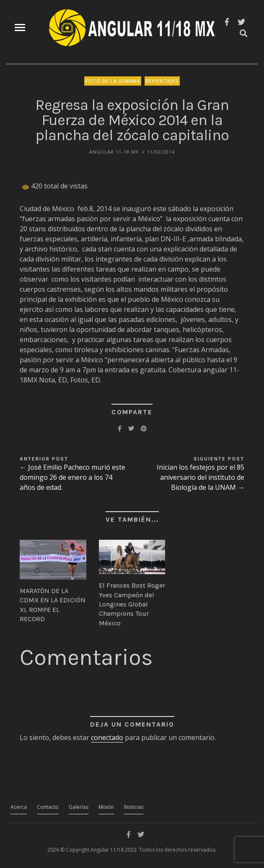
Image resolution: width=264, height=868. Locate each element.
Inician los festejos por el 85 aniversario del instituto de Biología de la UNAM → (201, 477)
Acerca (19, 807)
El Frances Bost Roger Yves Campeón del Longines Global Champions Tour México (132, 604)
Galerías (79, 807)
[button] (53, 560)
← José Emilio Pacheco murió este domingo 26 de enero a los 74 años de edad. (72, 477)
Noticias (134, 807)
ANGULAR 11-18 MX (114, 152)
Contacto (48, 807)
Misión (106, 807)
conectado (107, 737)
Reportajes (162, 81)
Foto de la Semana (113, 81)
